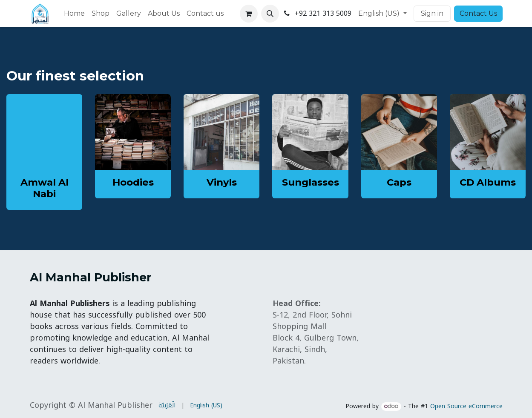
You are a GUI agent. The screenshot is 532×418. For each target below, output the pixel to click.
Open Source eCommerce (466, 406)
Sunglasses (311, 182)
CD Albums (488, 182)
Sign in (432, 13)
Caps (399, 182)
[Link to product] (133, 132)
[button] (270, 14)
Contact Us (478, 13)
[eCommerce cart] (249, 14)
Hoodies (133, 182)
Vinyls (222, 182)
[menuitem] (74, 14)
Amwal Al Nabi (45, 188)
